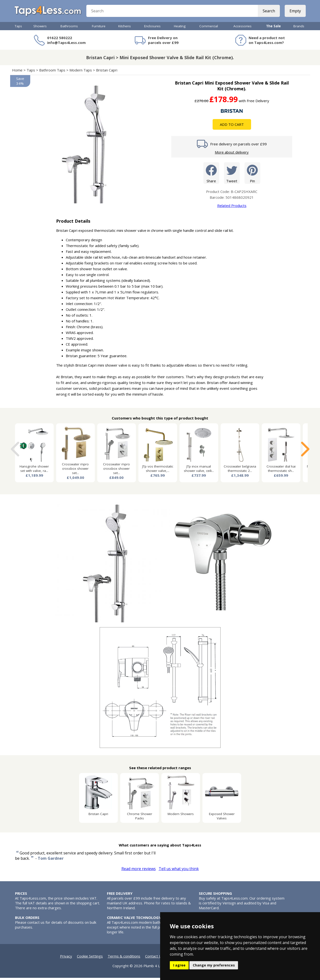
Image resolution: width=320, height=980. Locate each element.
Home (17, 72)
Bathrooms (69, 28)
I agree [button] (179, 965)
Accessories (242, 28)
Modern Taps (81, 72)
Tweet (232, 175)
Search (268, 12)
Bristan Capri (107, 72)
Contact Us (154, 958)
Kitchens (125, 28)
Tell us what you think (179, 871)
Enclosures (152, 28)
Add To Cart (232, 127)
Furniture (99, 28)
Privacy (66, 958)
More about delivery (232, 154)
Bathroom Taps (52, 72)
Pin (252, 175)
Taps (18, 28)
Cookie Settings (90, 958)
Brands (299, 28)
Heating (180, 28)
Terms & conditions (124, 958)
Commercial (209, 28)
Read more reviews (139, 871)
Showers (40, 28)
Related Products (232, 208)
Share (211, 175)
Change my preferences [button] (214, 965)
